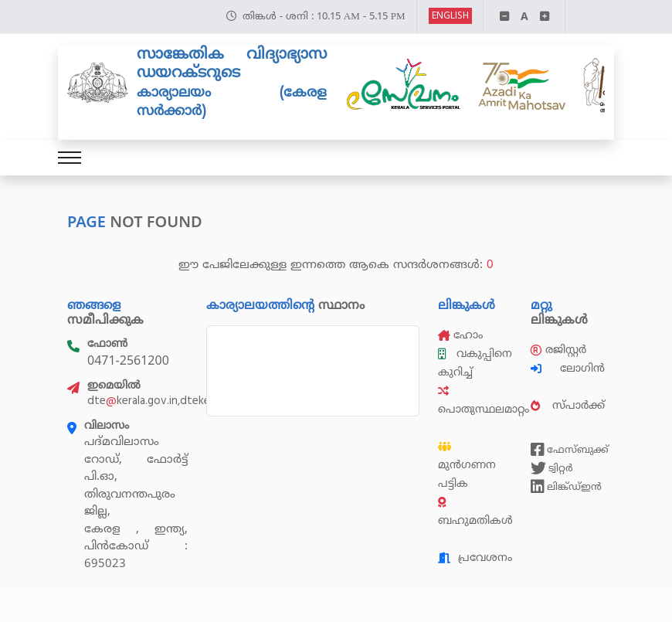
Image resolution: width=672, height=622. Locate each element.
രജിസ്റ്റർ (558, 350)
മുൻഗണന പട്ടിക (467, 466)
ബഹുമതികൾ (475, 512)
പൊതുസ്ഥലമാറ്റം (484, 401)
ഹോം (460, 335)
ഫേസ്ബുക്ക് (568, 450)
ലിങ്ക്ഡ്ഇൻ (566, 487)
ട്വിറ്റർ (552, 468)
